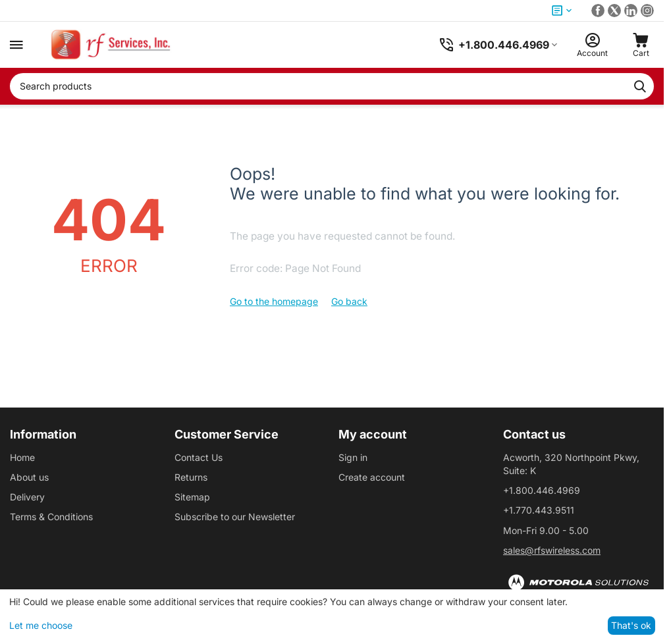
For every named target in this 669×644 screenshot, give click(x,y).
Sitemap (192, 497)
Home (22, 457)
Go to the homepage (274, 301)
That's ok (631, 625)
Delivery (27, 497)
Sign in (353, 457)
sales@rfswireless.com (552, 550)
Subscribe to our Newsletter (235, 517)
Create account (372, 477)
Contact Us (199, 457)
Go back (349, 301)
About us (29, 477)
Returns (191, 477)
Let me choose (41, 625)
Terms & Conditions (51, 517)
